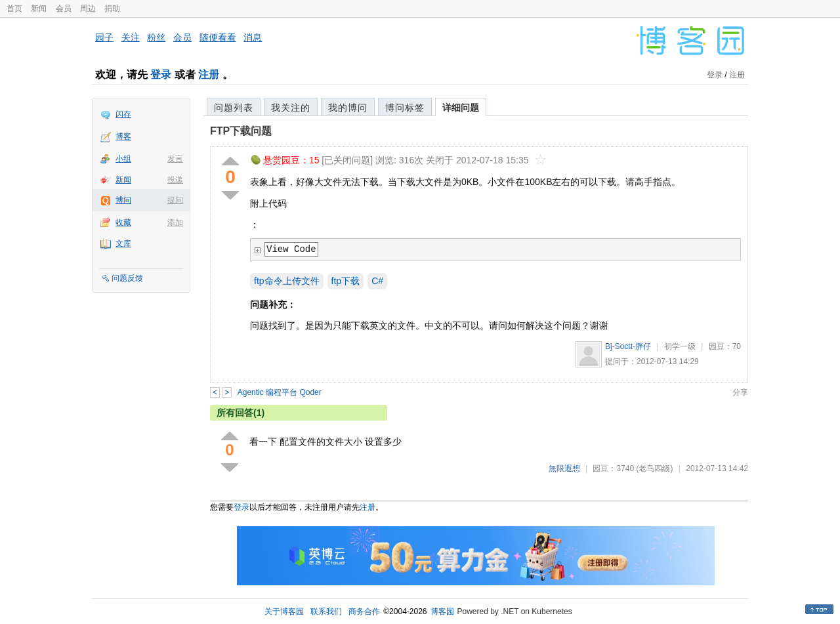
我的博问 (348, 108)
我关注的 (291, 108)
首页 (14, 9)
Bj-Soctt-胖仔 (628, 346)
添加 (175, 222)
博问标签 (405, 108)
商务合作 (364, 612)
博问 (123, 200)
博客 (123, 136)
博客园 (442, 612)
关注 (131, 37)
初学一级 (680, 346)
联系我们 (326, 612)
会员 (64, 9)
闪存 (123, 114)
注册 (209, 74)
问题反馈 (127, 278)
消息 (253, 37)
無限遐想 (564, 468)
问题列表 (234, 108)
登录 (161, 74)
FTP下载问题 (241, 131)
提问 (175, 200)
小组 (123, 159)
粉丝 (156, 37)
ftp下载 (346, 281)
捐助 (112, 9)
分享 (740, 392)
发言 (175, 159)
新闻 (39, 9)
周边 (88, 9)
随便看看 (218, 37)
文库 (123, 243)
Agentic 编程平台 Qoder (280, 392)
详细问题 (461, 108)
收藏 (123, 222)
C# (377, 281)
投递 (175, 180)
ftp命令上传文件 (287, 281)
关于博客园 (284, 612)
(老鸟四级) (654, 468)
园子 (104, 37)
